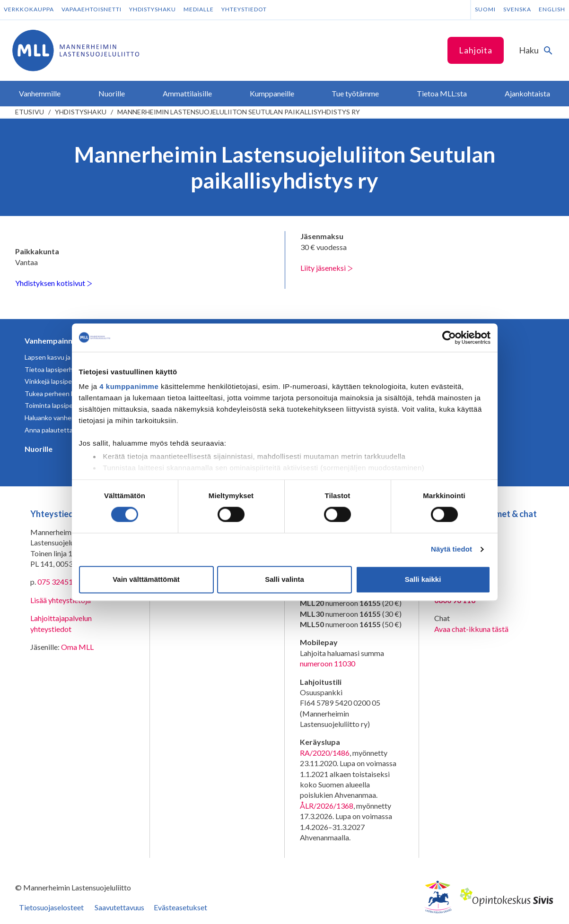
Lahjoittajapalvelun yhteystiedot (61, 623)
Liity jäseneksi (327, 268)
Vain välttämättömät (146, 579)
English (552, 9)
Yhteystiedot (244, 9)
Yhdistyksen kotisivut (54, 283)
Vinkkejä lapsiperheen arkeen (68, 381)
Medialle (199, 9)
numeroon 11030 (328, 663)
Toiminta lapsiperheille (58, 405)
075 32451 (55, 582)
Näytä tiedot (451, 549)
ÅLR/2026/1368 (327, 806)
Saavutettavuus (119, 907)
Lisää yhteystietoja (61, 600)
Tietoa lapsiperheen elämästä (68, 369)
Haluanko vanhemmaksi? (60, 418)
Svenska (517, 9)
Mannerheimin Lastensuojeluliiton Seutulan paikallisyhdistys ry (239, 112)
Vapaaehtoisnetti (92, 9)
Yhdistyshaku (153, 9)
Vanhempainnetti (55, 341)
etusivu (30, 112)
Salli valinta (284, 579)
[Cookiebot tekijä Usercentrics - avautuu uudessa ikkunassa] (449, 337)
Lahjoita (476, 50)
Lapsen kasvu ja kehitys (59, 357)
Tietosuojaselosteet (51, 907)
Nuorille (39, 449)
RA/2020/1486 (325, 753)
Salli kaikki (423, 579)
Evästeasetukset (180, 907)
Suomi (485, 9)
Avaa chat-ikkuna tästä (471, 629)
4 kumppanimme (129, 386)
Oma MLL (77, 647)
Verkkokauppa (29, 9)
